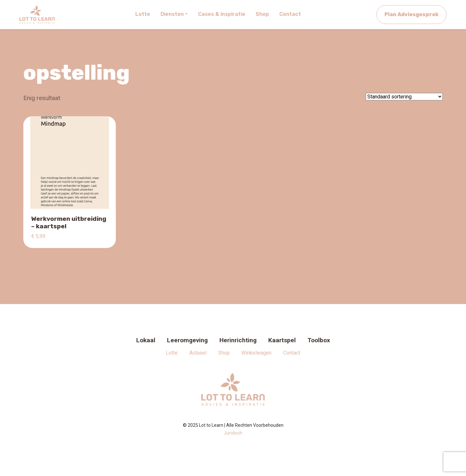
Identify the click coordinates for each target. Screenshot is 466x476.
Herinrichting (238, 340)
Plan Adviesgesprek (411, 14)
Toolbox (319, 340)
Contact (292, 353)
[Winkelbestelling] (404, 97)
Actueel (198, 353)
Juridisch (233, 433)
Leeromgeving (187, 340)
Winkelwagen (256, 353)
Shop (224, 353)
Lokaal (146, 340)
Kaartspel (282, 340)
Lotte (172, 353)
